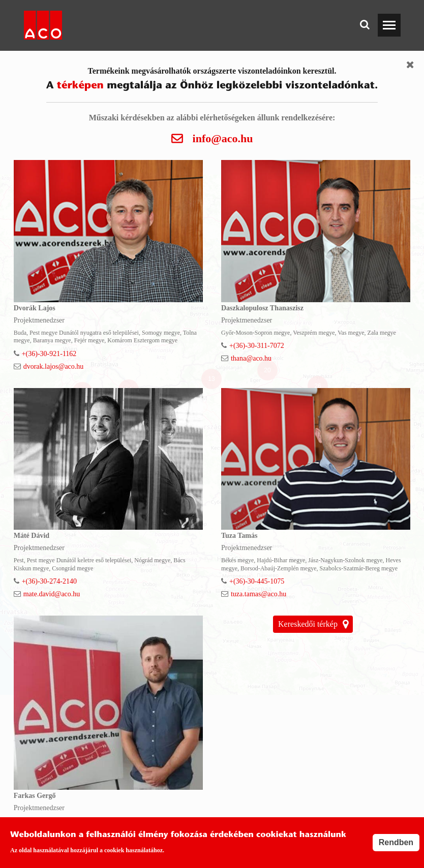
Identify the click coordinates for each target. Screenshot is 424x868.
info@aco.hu (223, 139)
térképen (80, 86)
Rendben (396, 842)
